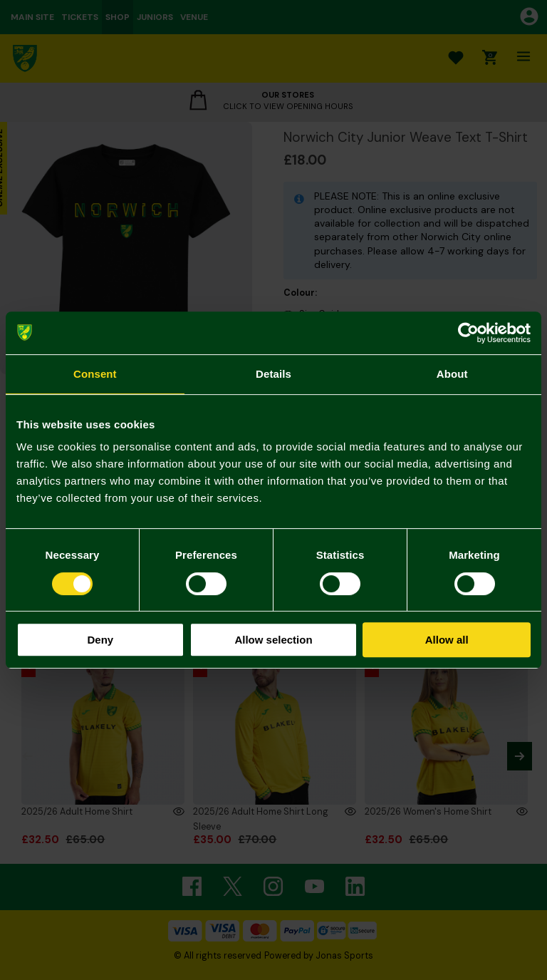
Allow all (447, 640)
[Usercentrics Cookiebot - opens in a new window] (468, 333)
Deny (100, 640)
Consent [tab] (95, 374)
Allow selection (273, 640)
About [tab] (452, 374)
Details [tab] (273, 374)
